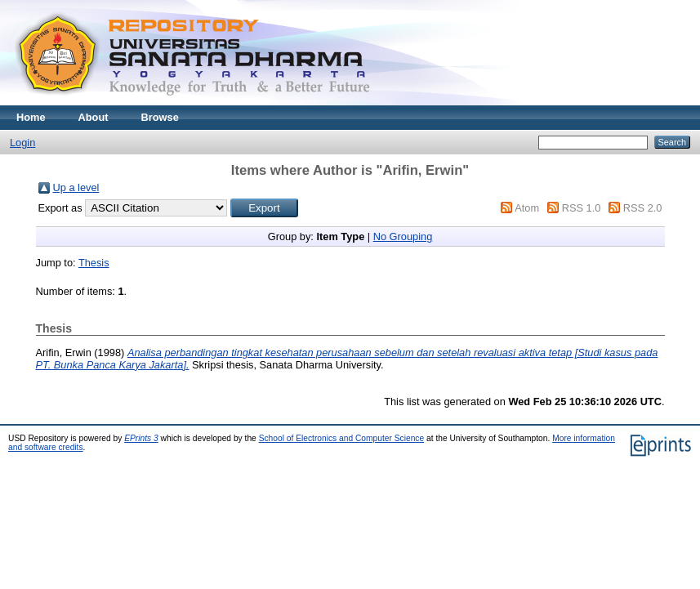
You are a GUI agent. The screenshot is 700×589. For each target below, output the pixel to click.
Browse (160, 117)
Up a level (76, 187)
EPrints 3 (141, 438)
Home (31, 117)
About (94, 117)
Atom (527, 208)
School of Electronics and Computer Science (342, 438)
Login (22, 143)
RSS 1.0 (582, 208)
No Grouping (403, 236)
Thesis (94, 263)
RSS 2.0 (643, 208)
